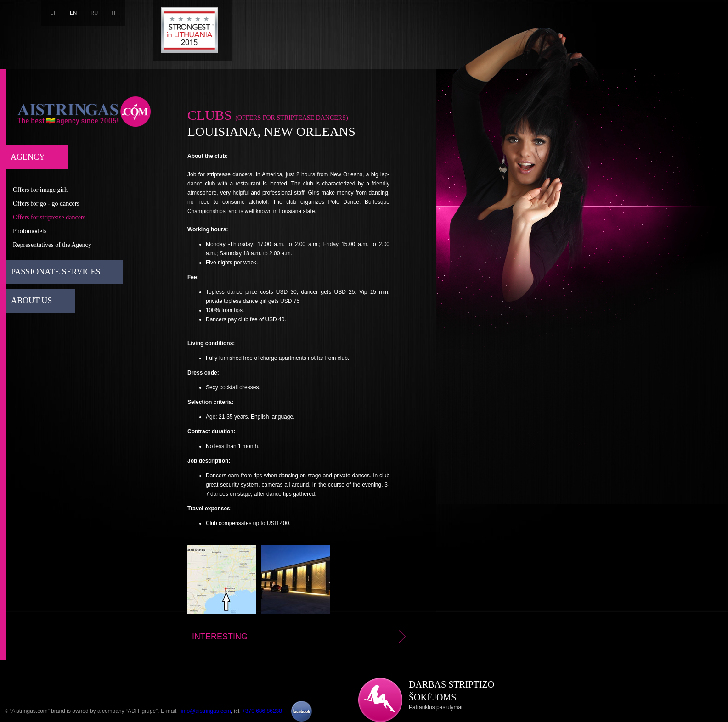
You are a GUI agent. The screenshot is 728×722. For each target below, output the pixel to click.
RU (94, 13)
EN (73, 13)
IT (114, 13)
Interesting (300, 637)
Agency (28, 157)
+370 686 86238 (262, 711)
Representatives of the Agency (52, 245)
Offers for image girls (41, 190)
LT (53, 13)
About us (31, 301)
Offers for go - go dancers (46, 204)
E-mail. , (197, 711)
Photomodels (30, 231)
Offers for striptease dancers (49, 217)
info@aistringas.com (206, 711)
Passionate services (56, 272)
